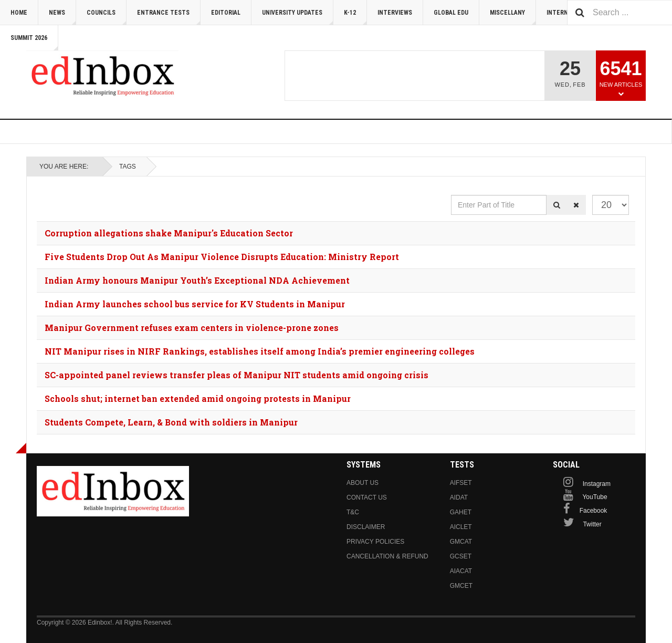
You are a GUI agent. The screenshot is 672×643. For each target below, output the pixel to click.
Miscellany (513, 17)
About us (363, 483)
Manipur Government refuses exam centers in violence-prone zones (192, 328)
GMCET (461, 586)
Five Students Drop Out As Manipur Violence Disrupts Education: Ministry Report (222, 257)
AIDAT (459, 497)
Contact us (367, 497)
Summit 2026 (34, 42)
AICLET (461, 527)
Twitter (592, 524)
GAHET (461, 512)
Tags (128, 167)
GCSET (461, 556)
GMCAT (461, 542)
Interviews (395, 13)
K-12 (355, 17)
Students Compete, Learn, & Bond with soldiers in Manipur (171, 422)
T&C (353, 512)
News (62, 17)
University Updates (298, 17)
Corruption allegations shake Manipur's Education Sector (169, 233)
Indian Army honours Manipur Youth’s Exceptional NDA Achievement (197, 280)
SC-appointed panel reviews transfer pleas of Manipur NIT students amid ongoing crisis (237, 375)
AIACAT (461, 571)
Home (19, 13)
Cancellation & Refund (387, 556)
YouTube (595, 497)
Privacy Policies (375, 542)
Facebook (594, 511)
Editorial (226, 13)
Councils (107, 17)
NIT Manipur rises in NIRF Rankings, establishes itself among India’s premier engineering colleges (260, 351)
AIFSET (461, 483)
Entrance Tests (169, 17)
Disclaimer (366, 527)
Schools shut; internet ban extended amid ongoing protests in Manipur (198, 398)
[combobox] (619, 12)
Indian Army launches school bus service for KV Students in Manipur (195, 304)
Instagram (597, 484)
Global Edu (451, 13)
